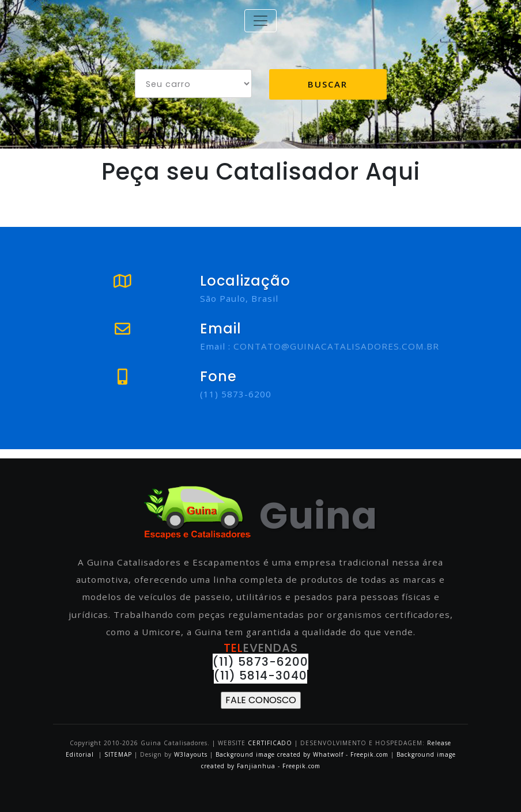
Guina (261, 516)
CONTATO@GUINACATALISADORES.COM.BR (336, 346)
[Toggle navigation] (260, 21)
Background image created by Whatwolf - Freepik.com (302, 754)
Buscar (328, 84)
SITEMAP (118, 754)
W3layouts (192, 754)
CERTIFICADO (270, 743)
